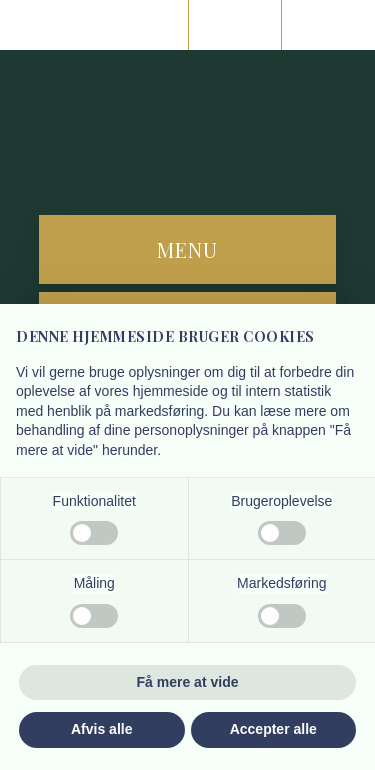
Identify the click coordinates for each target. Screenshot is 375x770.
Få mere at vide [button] (188, 682)
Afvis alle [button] (101, 729)
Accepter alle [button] (273, 729)
